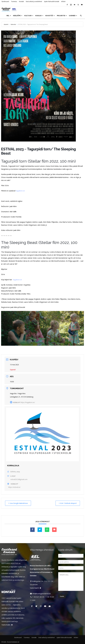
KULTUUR (29, 16)
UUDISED (73, 16)
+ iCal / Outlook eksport (68, 503)
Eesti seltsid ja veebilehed (34, 1)
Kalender (13, 24)
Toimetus (14, 1)
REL (9, 16)
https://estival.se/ (14, 487)
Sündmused (5, 1)
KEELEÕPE (18, 16)
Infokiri (63, 1)
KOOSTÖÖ (50, 16)
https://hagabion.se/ (28, 402)
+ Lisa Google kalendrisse (18, 503)
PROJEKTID (62, 16)
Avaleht (6, 24)
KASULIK (39, 16)
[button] (81, 16)
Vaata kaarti (36, 588)
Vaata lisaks (7, 625)
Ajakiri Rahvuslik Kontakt (52, 1)
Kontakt (21, 1)
